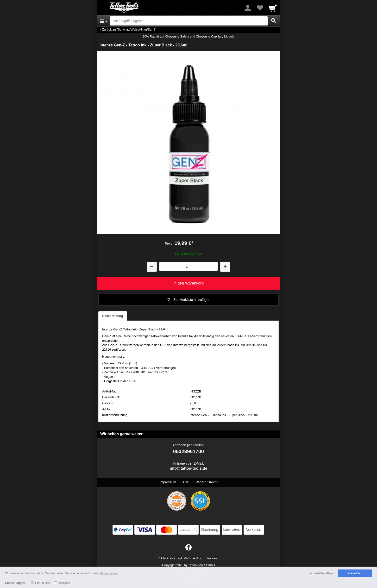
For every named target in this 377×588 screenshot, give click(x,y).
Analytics (64, 583)
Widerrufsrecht (207, 482)
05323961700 (188, 451)
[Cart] (273, 8)
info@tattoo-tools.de (188, 468)
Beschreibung (113, 316)
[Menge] (188, 266)
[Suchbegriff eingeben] (189, 21)
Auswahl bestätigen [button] (322, 573)
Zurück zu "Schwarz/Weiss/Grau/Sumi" (129, 29)
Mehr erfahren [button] (109, 573)
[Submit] (274, 21)
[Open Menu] (104, 21)
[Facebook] (188, 548)
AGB (186, 482)
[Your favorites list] (260, 8)
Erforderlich (42, 583)
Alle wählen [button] (355, 573)
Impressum (168, 482)
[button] (188, 300)
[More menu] (248, 8)
